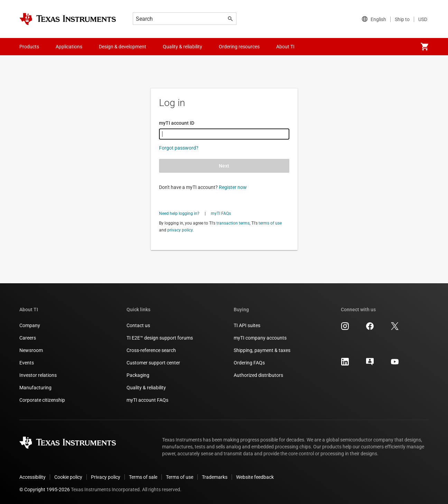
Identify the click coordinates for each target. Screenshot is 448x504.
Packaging (138, 375)
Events (27, 363)
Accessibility (32, 477)
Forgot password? (179, 148)
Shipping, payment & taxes (262, 350)
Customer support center (153, 363)
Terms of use (180, 477)
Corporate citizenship (42, 400)
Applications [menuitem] (69, 47)
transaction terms (233, 223)
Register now (233, 187)
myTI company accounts (260, 338)
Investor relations (38, 375)
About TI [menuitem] (285, 47)
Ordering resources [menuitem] (239, 47)
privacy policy (180, 230)
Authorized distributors (258, 375)
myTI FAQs (221, 213)
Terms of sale (143, 477)
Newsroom (31, 350)
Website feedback (255, 477)
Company (30, 325)
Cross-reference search (151, 350)
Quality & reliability (146, 388)
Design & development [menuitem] (123, 47)
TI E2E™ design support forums (160, 338)
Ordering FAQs (249, 363)
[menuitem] (424, 47)
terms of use (270, 223)
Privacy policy (106, 477)
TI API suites (247, 325)
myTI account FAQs (147, 400)
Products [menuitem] (29, 47)
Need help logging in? (179, 213)
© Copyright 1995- (45, 489)
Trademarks (215, 477)
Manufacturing (35, 388)
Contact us (138, 325)
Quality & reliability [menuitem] (183, 47)
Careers (28, 338)
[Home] (68, 19)
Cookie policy (68, 477)
